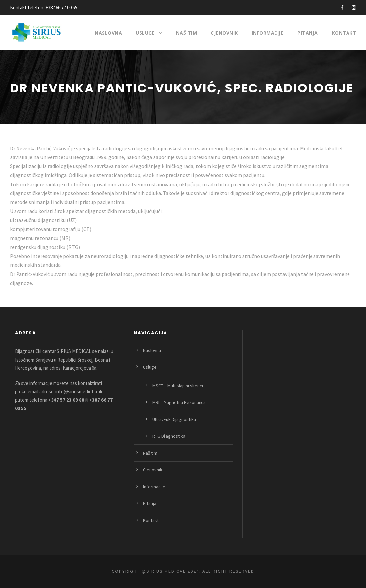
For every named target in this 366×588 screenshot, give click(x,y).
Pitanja (308, 33)
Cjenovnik (224, 33)
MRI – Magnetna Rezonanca (179, 402)
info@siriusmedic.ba (76, 391)
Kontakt (344, 33)
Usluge (145, 33)
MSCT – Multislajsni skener (178, 386)
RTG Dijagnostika (169, 436)
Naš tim (187, 33)
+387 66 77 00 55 (61, 7)
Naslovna (108, 33)
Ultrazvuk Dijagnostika (174, 419)
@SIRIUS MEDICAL (164, 571)
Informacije (268, 33)
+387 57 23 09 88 (66, 400)
